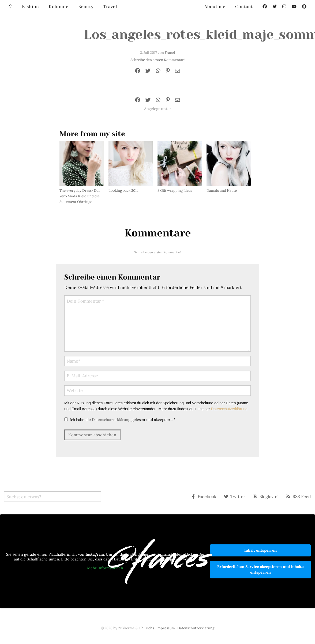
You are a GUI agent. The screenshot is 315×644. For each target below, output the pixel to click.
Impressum (166, 628)
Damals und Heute (222, 191)
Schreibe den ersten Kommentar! (157, 60)
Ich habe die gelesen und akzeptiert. (120, 420)
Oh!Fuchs (146, 628)
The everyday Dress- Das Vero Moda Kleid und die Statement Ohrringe (80, 196)
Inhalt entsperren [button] (260, 550)
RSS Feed (299, 496)
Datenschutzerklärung (229, 409)
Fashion (31, 6)
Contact (244, 6)
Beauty (86, 6)
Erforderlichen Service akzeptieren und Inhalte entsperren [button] (260, 569)
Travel (110, 6)
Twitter (235, 496)
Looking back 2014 (123, 191)
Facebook (204, 496)
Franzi (170, 53)
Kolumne (59, 6)
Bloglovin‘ (266, 496)
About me (215, 6)
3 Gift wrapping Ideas (175, 191)
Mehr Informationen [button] (105, 568)
